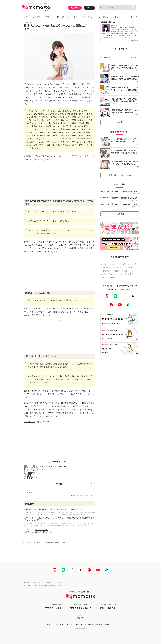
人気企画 (37, 17)
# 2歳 (103, 274)
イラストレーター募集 (56, 582)
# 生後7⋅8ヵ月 (106, 271)
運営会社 (107, 625)
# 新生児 (111, 264)
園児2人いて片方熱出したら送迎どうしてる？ (40, 532)
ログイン (89, 8)
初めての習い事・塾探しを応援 (108, 607)
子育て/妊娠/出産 (62, 17)
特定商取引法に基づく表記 (94, 625)
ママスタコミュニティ (41, 530)
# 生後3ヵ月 (106, 267)
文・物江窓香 (30, 422)
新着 (25, 17)
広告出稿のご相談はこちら (120, 175)
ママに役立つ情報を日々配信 (53, 607)
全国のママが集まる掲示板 (80, 607)
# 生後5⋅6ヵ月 (128, 267)
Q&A (114, 625)
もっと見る (120, 122)
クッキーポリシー (77, 625)
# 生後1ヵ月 (121, 264)
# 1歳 (131, 271)
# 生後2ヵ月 (132, 264)
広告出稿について (36, 582)
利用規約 (49, 625)
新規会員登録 (75, 8)
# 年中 (117, 274)
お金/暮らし (88, 17)
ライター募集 (46, 582)
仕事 (76, 17)
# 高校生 (113, 277)
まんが (117, 17)
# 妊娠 (104, 264)
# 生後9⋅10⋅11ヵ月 (120, 271)
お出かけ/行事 (103, 17)
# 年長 (124, 274)
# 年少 (110, 274)
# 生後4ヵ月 (117, 267)
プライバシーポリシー (62, 625)
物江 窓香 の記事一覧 (131, 40)
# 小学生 (131, 274)
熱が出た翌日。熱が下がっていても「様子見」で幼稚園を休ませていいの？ (57, 509)
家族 (48, 17)
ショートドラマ (132, 17)
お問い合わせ (27, 582)
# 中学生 (104, 277)
